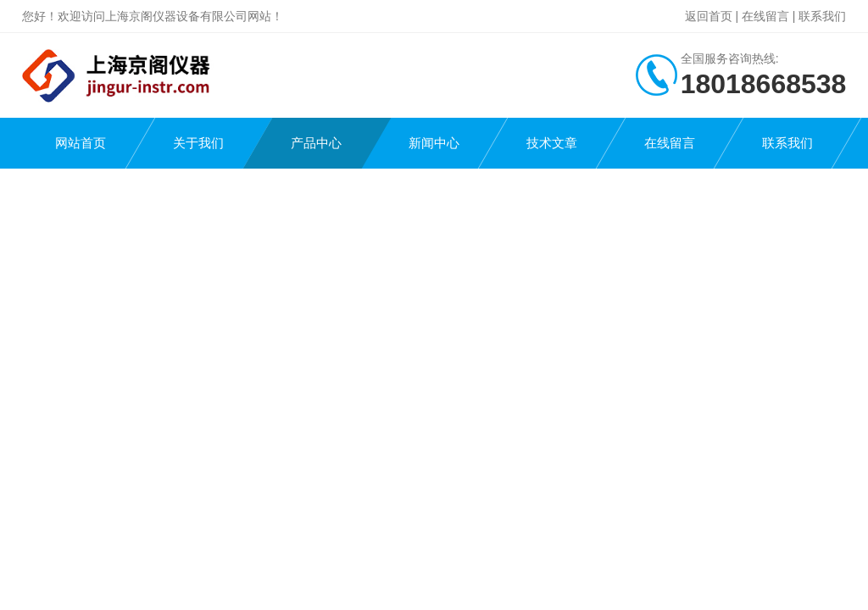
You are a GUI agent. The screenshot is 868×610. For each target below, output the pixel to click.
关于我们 (198, 143)
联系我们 (822, 16)
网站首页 (81, 143)
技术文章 (552, 143)
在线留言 (765, 16)
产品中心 (316, 143)
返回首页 (709, 16)
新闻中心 (434, 143)
